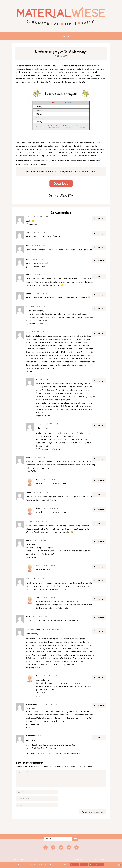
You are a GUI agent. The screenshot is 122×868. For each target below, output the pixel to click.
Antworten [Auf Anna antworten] (99, 459)
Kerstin (38, 479)
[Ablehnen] (119, 865)
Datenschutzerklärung (96, 865)
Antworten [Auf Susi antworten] (99, 580)
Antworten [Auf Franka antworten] (99, 494)
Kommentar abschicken (93, 812)
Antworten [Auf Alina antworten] (99, 523)
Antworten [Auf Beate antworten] (99, 618)
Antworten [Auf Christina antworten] (99, 234)
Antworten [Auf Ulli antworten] (99, 261)
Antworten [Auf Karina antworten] (99, 295)
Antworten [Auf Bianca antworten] (99, 381)
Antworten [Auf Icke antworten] (99, 333)
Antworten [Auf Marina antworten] (99, 425)
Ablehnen (84, 865)
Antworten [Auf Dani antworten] (99, 247)
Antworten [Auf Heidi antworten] (99, 276)
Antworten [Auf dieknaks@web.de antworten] (99, 706)
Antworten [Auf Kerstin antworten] (99, 481)
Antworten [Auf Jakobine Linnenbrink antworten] (99, 631)
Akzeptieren (75, 865)
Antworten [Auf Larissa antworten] (99, 218)
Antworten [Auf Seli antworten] (99, 308)
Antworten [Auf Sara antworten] (99, 542)
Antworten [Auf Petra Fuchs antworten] (99, 737)
